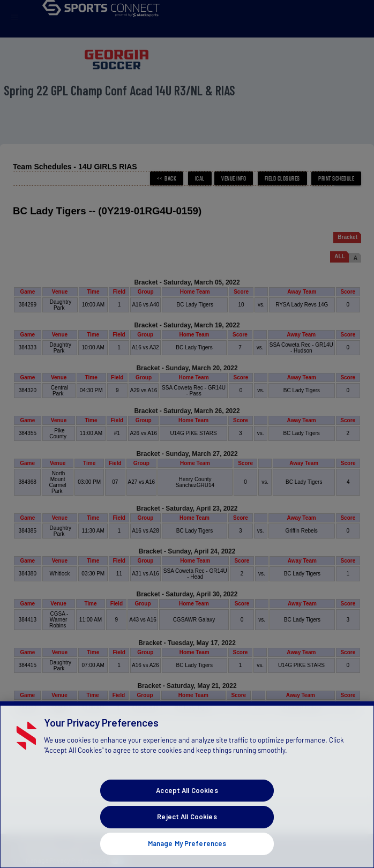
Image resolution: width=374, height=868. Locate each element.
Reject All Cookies (187, 837)
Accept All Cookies (187, 811)
